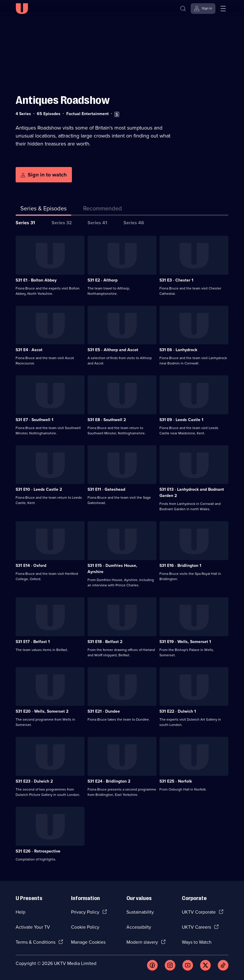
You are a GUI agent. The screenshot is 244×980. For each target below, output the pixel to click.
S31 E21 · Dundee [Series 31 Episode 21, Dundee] (104, 711)
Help (20, 912)
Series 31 (25, 223)
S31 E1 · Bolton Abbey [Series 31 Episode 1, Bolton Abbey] (36, 280)
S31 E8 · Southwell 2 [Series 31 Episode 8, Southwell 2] (107, 420)
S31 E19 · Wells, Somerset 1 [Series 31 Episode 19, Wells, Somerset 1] (185, 642)
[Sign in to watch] (44, 175)
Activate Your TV (33, 927)
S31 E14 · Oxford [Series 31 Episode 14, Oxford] (31, 566)
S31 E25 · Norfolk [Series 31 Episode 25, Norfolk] (176, 781)
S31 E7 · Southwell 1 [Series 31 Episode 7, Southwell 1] (34, 420)
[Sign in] (203, 9)
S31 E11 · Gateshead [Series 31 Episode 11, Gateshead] (106, 489)
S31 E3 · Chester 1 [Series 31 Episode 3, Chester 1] (176, 280)
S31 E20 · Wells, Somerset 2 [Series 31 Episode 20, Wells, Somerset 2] (42, 711)
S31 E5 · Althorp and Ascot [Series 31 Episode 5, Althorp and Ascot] (113, 350)
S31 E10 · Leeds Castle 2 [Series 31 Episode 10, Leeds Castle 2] (39, 489)
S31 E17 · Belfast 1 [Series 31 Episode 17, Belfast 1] (33, 642)
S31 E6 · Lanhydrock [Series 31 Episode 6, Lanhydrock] (178, 350)
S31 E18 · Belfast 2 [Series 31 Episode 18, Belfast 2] (105, 642)
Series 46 (134, 223)
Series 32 (62, 223)
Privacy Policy (85, 912)
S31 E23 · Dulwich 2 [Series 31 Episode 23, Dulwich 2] (34, 781)
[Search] (183, 9)
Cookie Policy (85, 927)
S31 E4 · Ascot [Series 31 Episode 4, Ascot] (29, 350)
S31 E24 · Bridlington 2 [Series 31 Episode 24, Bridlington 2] (109, 781)
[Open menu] (223, 9)
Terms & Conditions (36, 942)
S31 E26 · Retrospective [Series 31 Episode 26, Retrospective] (38, 851)
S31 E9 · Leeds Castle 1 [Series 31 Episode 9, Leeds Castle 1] (181, 420)
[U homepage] (22, 9)
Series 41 (97, 223)
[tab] (103, 210)
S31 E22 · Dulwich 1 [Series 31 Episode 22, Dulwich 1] (178, 711)
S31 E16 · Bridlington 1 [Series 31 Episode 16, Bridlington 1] (180, 566)
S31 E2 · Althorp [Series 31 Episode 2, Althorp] (103, 280)
